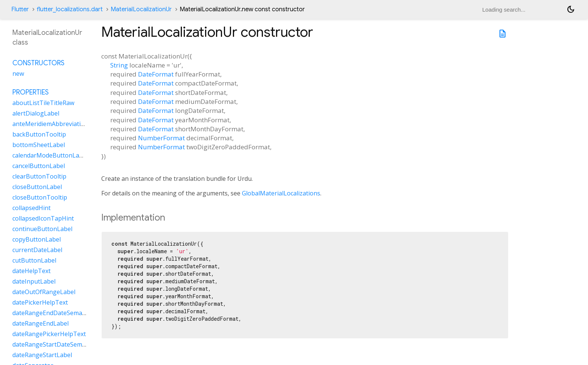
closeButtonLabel (37, 187)
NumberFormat (161, 138)
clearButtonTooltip (39, 176)
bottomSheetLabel (39, 145)
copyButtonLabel (37, 239)
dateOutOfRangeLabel (44, 292)
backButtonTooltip (39, 134)
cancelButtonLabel (39, 166)
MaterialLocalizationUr (141, 9)
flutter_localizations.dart (70, 9)
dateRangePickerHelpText (49, 334)
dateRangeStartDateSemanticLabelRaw (67, 344)
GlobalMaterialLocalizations (281, 193)
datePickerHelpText (40, 302)
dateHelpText (31, 271)
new (18, 74)
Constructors (38, 63)
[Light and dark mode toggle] (571, 9)
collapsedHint (31, 208)
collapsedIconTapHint (43, 218)
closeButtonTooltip (40, 197)
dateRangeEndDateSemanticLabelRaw (66, 313)
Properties (31, 92)
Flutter (20, 9)
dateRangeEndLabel (40, 323)
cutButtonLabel (34, 260)
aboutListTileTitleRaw (43, 103)
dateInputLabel (34, 281)
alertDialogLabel (36, 113)
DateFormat (156, 74)
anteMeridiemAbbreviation (50, 124)
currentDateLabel (37, 250)
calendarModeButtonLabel (50, 155)
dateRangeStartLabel (42, 355)
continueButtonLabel (42, 229)
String (119, 65)
